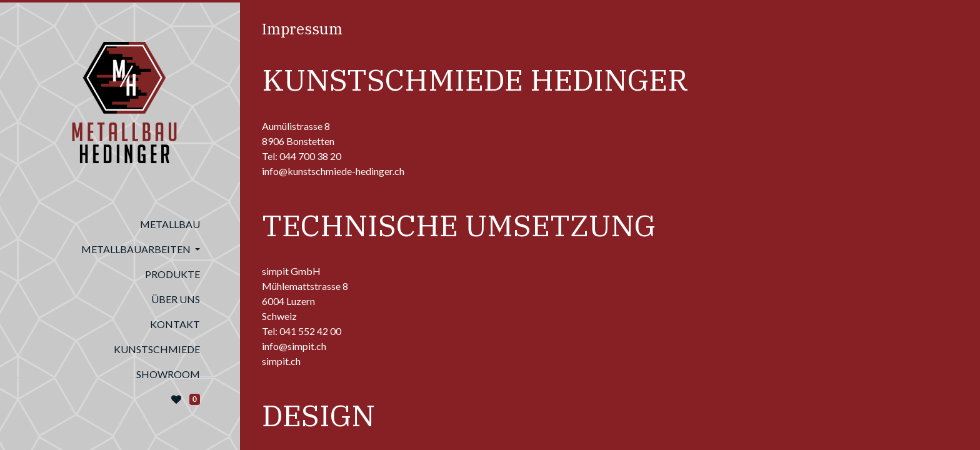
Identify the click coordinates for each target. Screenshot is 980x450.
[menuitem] (120, 224)
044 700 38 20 (310, 156)
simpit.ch (281, 361)
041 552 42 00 (310, 331)
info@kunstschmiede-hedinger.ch (333, 171)
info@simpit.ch (294, 346)
